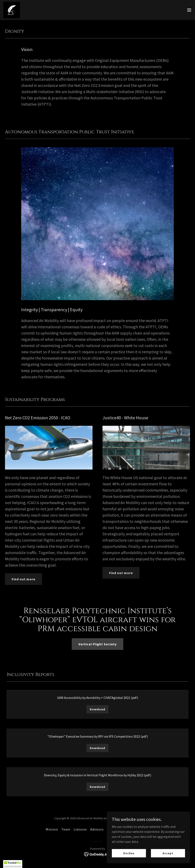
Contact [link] (143, 829)
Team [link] (66, 829)
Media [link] (128, 829)
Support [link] (114, 829)
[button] (189, 10)
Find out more (23, 579)
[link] (12, 10)
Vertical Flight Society (97, 644)
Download (97, 709)
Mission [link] (52, 829)
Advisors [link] (97, 829)
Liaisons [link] (80, 829)
